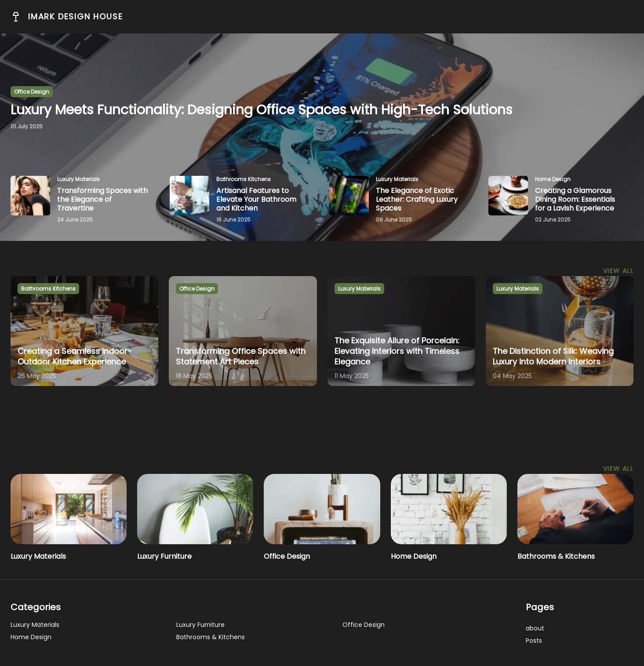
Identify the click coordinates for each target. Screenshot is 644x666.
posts (534, 641)
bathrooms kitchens (244, 179)
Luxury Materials (38, 556)
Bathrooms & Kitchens (556, 556)
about (535, 628)
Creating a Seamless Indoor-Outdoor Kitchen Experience (75, 356)
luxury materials (78, 179)
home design (553, 179)
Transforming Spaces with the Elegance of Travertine (102, 199)
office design (32, 92)
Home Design (414, 556)
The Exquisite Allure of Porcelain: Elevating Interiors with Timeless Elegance (397, 351)
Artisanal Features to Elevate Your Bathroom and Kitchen (256, 199)
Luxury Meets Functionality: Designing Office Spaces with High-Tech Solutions (262, 110)
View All (618, 271)
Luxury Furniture (164, 556)
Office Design (287, 556)
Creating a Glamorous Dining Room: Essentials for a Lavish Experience (575, 199)
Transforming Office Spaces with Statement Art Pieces (241, 356)
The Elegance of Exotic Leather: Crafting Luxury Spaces (417, 199)
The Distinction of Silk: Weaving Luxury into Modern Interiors (553, 356)
